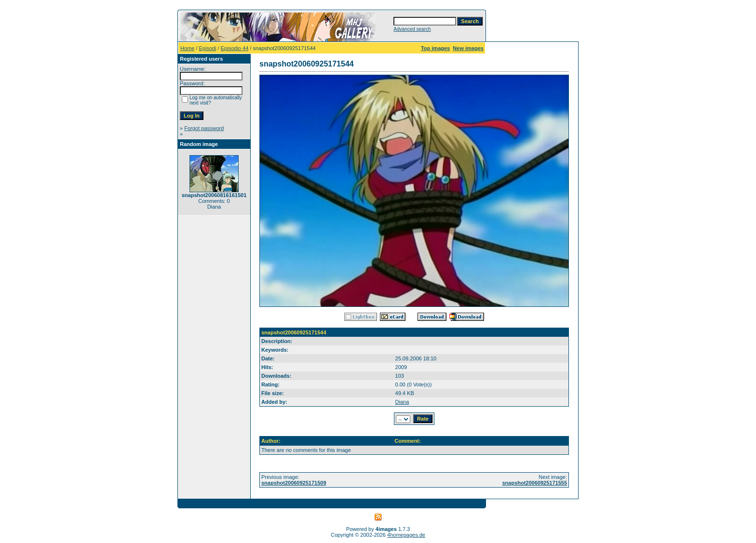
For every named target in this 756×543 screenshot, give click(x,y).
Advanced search (412, 29)
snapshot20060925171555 (534, 483)
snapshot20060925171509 (294, 483)
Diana (402, 402)
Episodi (208, 48)
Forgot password (204, 128)
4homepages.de (406, 535)
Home (187, 48)
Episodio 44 (235, 48)
